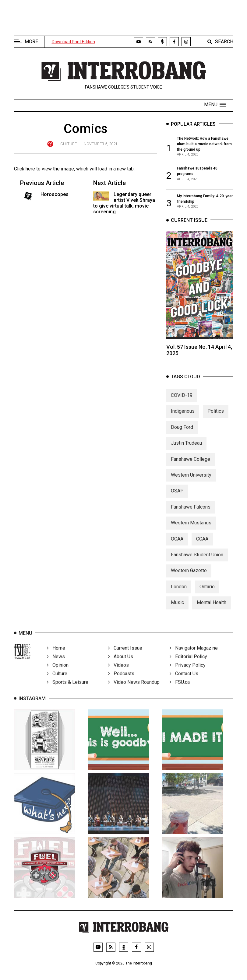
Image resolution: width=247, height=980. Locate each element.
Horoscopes (55, 194)
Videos (118, 672)
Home (56, 655)
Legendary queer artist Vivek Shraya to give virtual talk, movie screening (124, 203)
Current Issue (125, 655)
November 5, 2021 (101, 144)
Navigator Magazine (194, 655)
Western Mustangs (191, 528)
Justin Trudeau (186, 448)
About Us (121, 664)
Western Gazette (189, 576)
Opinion (58, 672)
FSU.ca (180, 689)
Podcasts (121, 681)
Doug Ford (182, 432)
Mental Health (212, 608)
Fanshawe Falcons (191, 512)
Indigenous (183, 416)
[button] (215, 105)
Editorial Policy (188, 664)
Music (177, 608)
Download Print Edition (73, 42)
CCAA (202, 544)
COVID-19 (182, 401)
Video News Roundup (134, 689)
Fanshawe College (191, 464)
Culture (69, 144)
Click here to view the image (44, 169)
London (179, 592)
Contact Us (184, 681)
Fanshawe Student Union (197, 560)
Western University (191, 480)
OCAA (177, 544)
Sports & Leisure (68, 689)
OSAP (177, 496)
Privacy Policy (188, 672)
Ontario (207, 592)
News (56, 664)
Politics (216, 416)
